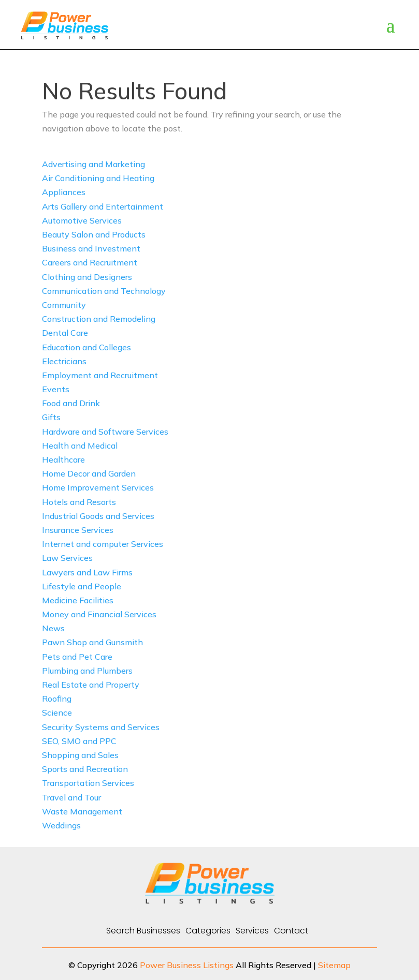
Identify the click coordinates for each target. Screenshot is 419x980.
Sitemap (334, 965)
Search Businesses (143, 931)
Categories (208, 931)
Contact (291, 931)
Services (252, 931)
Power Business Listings (187, 965)
